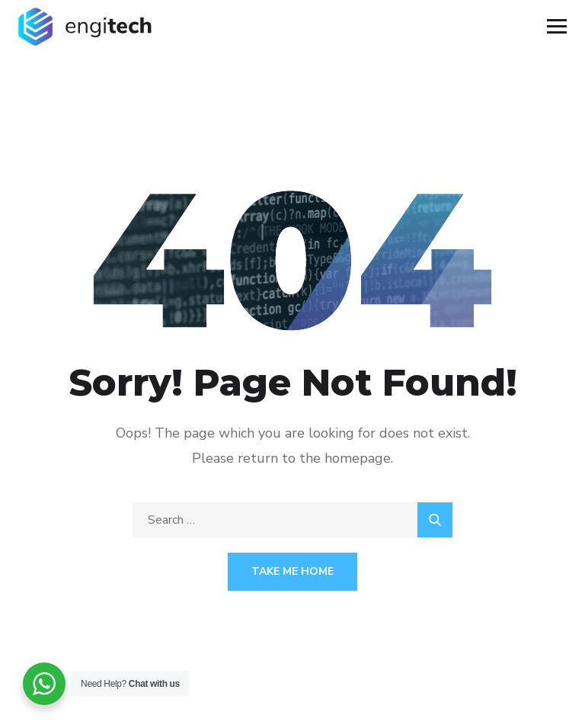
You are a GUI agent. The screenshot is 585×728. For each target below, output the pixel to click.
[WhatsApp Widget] (44, 684)
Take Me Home (292, 571)
